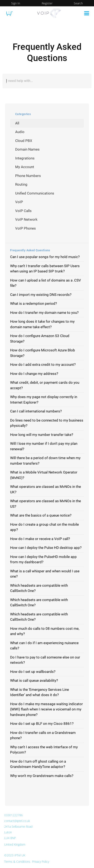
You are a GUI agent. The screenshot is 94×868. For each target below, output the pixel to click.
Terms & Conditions (17, 862)
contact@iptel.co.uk (17, 821)
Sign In (16, 3)
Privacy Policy (41, 862)
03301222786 (13, 815)
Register (47, 3)
